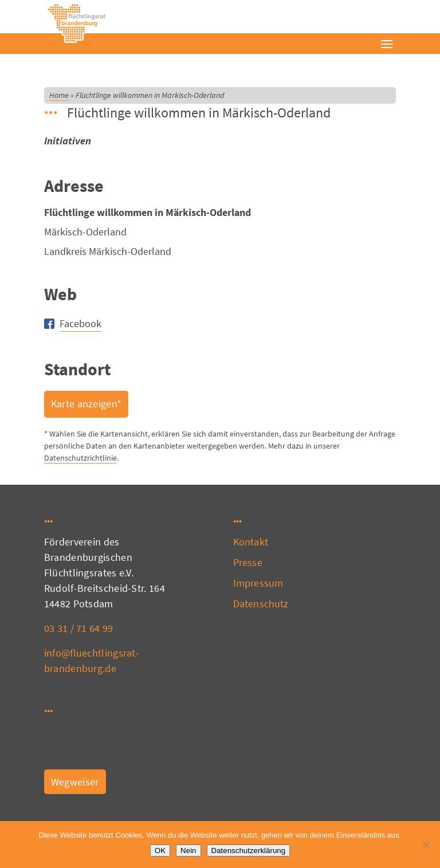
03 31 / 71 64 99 (79, 628)
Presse (248, 562)
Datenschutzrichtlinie (80, 458)
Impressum (258, 583)
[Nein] (426, 845)
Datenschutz (261, 604)
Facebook (80, 323)
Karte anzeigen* (87, 404)
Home (59, 95)
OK (160, 851)
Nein (188, 851)
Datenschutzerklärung (249, 851)
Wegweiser (75, 782)
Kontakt (251, 542)
